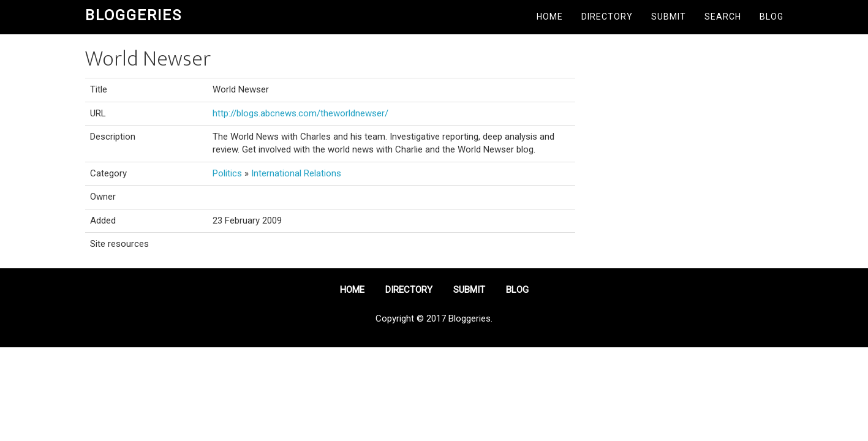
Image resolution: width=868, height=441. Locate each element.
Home (550, 17)
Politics (227, 173)
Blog (772, 17)
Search (723, 17)
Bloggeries (134, 15)
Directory (607, 17)
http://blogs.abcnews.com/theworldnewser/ (300, 113)
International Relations (296, 173)
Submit (669, 17)
